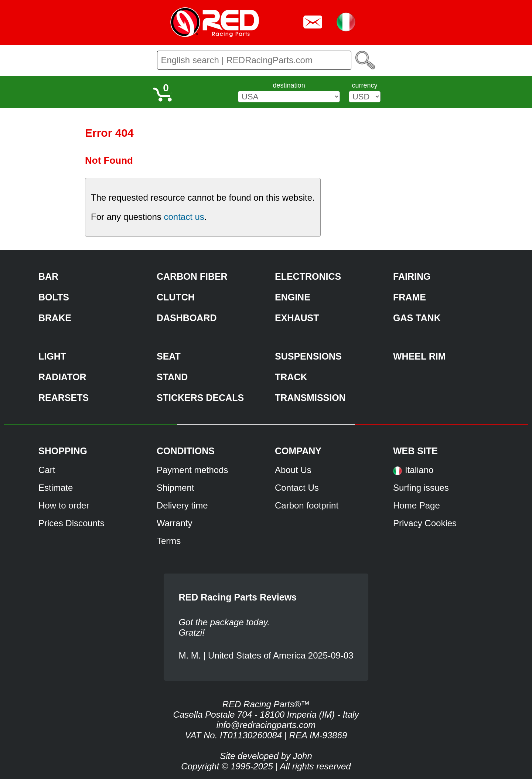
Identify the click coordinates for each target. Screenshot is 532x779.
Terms (169, 541)
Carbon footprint (307, 505)
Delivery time (182, 505)
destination (289, 85)
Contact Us (297, 488)
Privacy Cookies (425, 523)
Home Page (417, 505)
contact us (184, 217)
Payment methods (192, 470)
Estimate (56, 488)
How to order (64, 505)
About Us (293, 470)
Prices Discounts (71, 523)
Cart (47, 470)
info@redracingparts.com (266, 725)
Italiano (419, 470)
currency (364, 85)
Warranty (174, 523)
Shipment (175, 488)
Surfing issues (421, 488)
